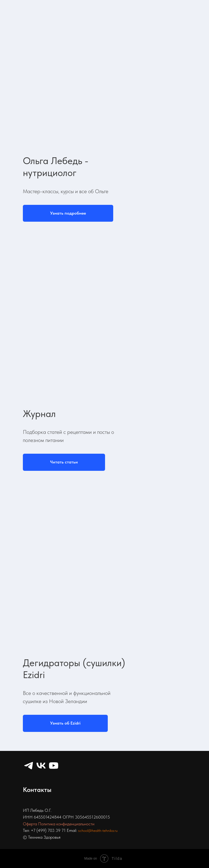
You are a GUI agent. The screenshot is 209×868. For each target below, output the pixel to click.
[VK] (41, 766)
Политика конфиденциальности (66, 824)
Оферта (30, 824)
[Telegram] (29, 766)
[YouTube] (54, 766)
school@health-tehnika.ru (98, 831)
